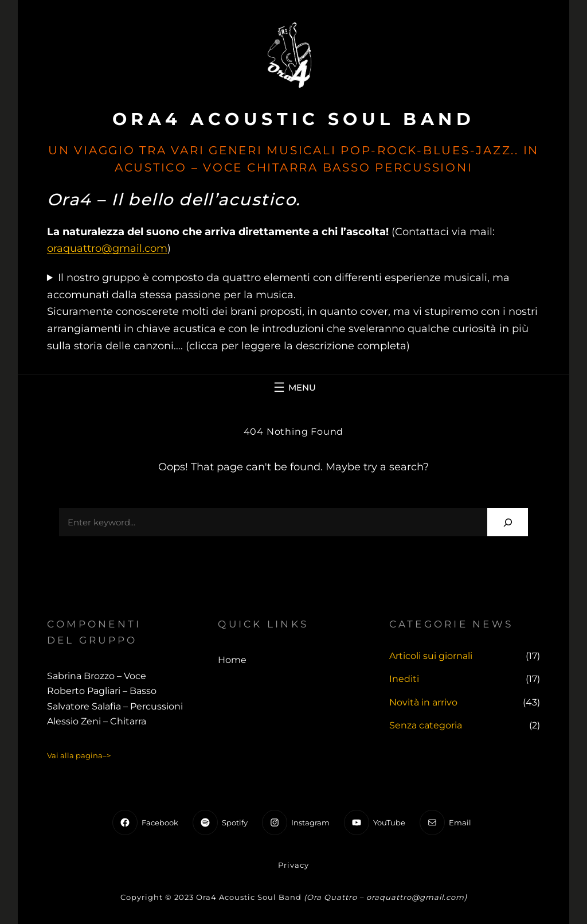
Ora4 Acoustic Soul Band (294, 119)
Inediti (404, 679)
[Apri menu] (293, 387)
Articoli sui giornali (431, 656)
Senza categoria (426, 725)
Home (232, 660)
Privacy (293, 865)
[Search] (508, 522)
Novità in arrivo (423, 702)
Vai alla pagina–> (79, 755)
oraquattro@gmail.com (107, 248)
